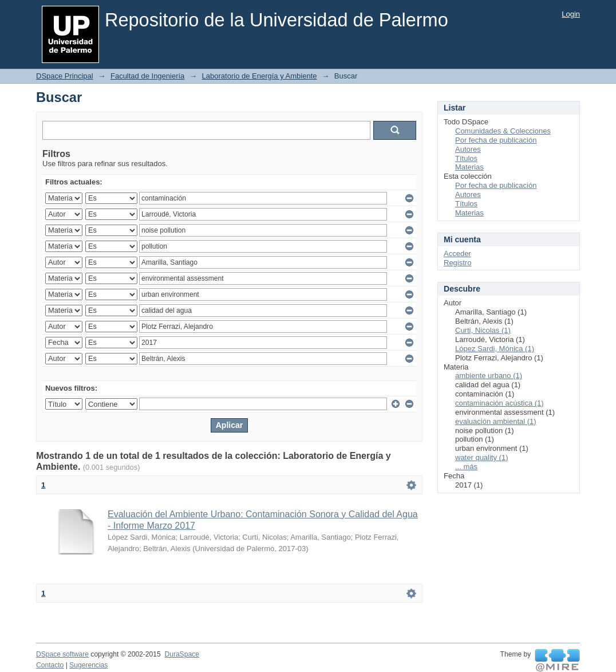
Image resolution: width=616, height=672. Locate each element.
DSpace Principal (65, 76)
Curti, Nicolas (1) (483, 330)
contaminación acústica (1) (499, 403)
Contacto (50, 665)
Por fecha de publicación (496, 140)
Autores (468, 149)
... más (466, 467)
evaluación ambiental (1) (496, 421)
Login (571, 14)
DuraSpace (181, 654)
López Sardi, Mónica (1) (495, 349)
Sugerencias (88, 665)
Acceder (457, 254)
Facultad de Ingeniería (147, 76)
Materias (469, 167)
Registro (457, 263)
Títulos (466, 158)
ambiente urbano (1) (489, 376)
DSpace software (62, 654)
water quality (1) (481, 457)
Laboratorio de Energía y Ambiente (260, 76)
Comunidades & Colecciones (503, 131)
